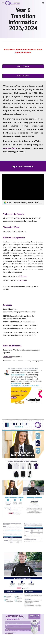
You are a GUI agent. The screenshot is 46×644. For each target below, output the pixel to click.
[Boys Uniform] (23, 76)
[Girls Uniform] (23, 66)
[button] (3, 3)
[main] (23, 19)
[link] (23, 190)
